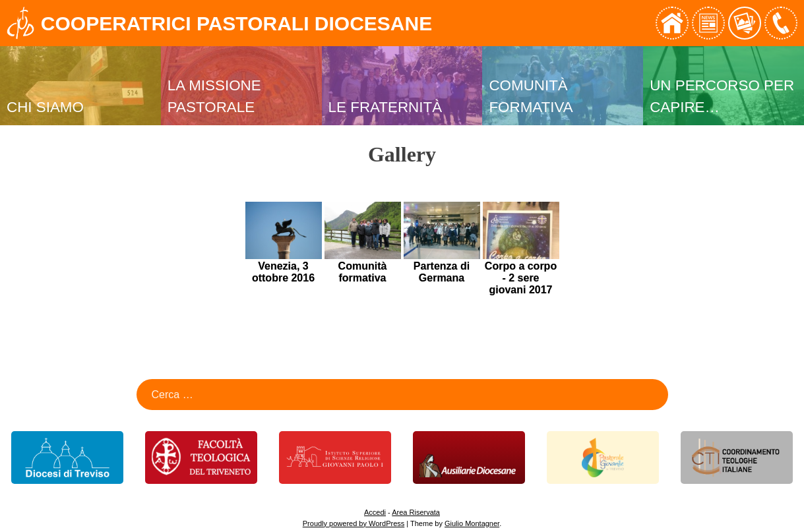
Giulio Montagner (472, 523)
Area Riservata (416, 512)
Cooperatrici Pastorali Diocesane (236, 23)
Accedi (375, 512)
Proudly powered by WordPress (354, 523)
